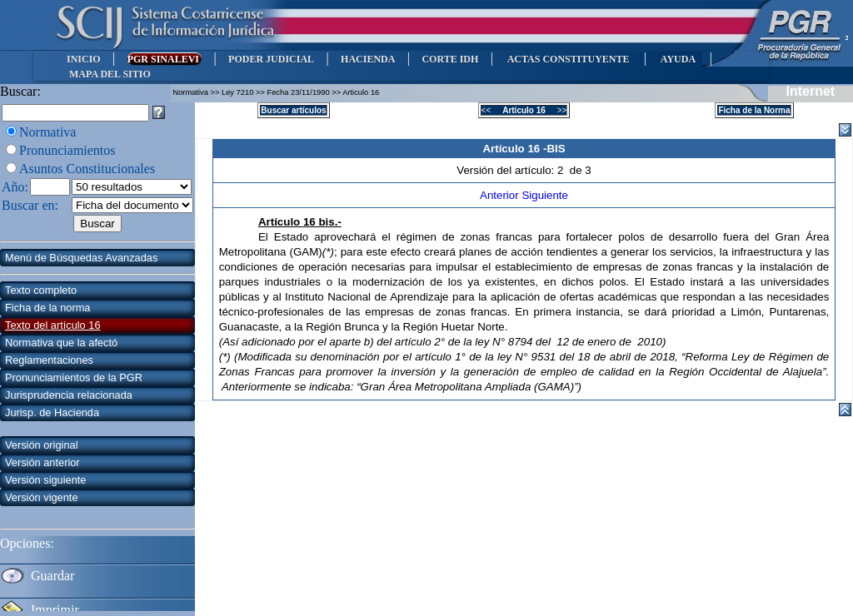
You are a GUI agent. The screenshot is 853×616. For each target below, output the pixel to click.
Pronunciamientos (67, 150)
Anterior (501, 195)
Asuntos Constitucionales (87, 169)
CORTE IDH (450, 59)
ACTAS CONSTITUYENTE (568, 59)
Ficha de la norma (47, 308)
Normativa (47, 132)
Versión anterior (42, 462)
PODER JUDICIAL (271, 59)
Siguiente (545, 195)
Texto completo (41, 290)
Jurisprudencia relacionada (69, 395)
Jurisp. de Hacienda (52, 412)
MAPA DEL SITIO (110, 74)
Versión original (42, 445)
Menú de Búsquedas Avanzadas (81, 258)
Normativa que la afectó (61, 343)
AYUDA (678, 59)
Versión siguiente (45, 480)
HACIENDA (368, 59)
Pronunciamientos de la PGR (74, 378)
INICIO (84, 59)
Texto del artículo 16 (53, 325)
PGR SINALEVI (165, 59)
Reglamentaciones (49, 360)
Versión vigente (42, 497)
